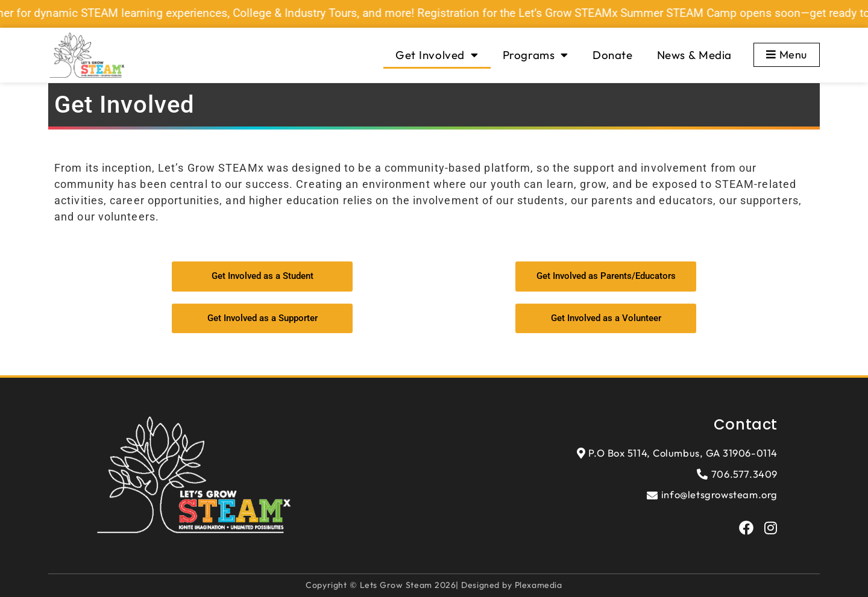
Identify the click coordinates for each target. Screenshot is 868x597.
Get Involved (437, 55)
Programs (536, 55)
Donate (613, 55)
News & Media (694, 55)
